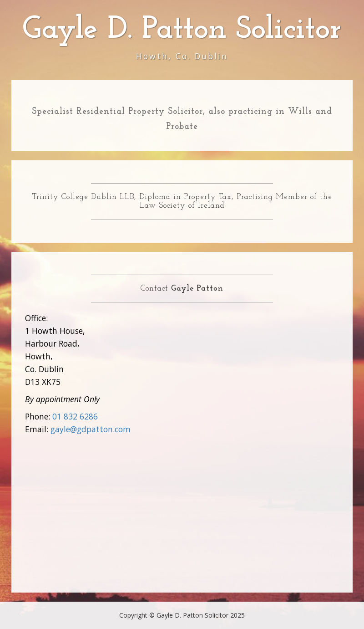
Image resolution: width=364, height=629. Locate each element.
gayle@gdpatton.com (91, 429)
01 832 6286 (75, 416)
